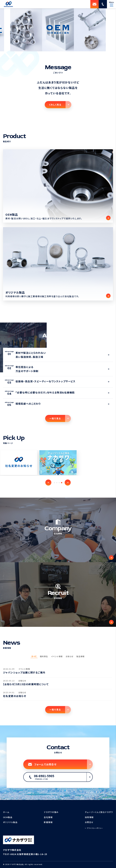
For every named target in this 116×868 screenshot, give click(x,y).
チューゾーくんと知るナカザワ (99, 812)
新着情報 (48, 822)
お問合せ (89, 822)
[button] (48, 483)
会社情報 (48, 817)
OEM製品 (8, 817)
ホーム (6, 812)
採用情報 (89, 817)
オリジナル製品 (10, 822)
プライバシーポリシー (95, 828)
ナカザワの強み (51, 812)
